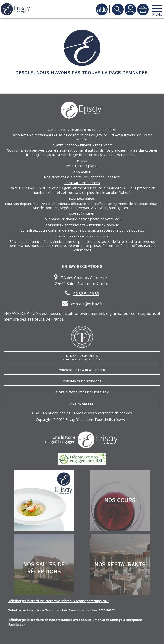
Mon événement (82, 214)
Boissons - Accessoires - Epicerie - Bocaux (82, 225)
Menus (82, 161)
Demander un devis (82, 358)
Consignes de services (82, 381)
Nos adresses (82, 404)
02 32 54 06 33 (86, 294)
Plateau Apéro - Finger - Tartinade (82, 145)
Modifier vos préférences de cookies (103, 413)
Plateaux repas (82, 199)
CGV (36, 413)
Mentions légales (56, 413)
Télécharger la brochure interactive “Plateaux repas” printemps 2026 (59, 601)
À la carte (82, 172)
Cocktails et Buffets (82, 183)
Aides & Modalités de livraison (82, 392)
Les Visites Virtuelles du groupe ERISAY (82, 130)
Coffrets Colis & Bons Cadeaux (82, 236)
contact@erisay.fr (87, 304)
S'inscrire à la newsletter (82, 370)
